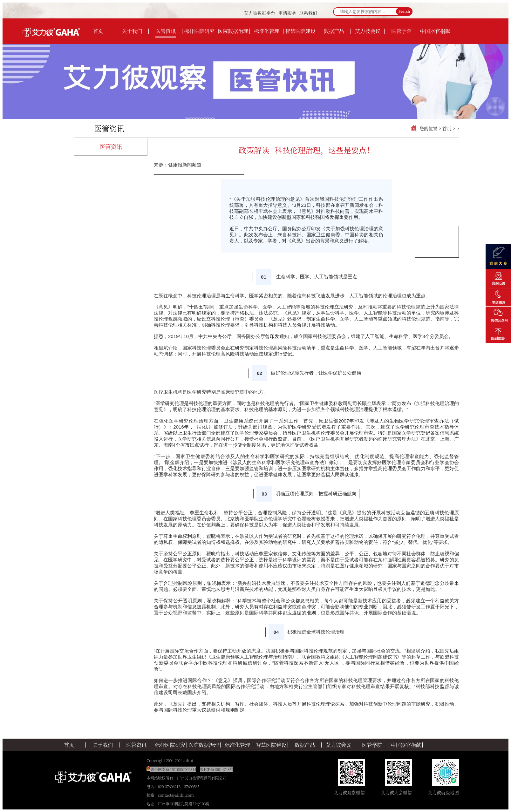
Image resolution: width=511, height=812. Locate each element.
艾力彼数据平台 (260, 13)
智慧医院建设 (271, 745)
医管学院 (372, 745)
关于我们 (103, 745)
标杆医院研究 (170, 745)
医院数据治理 (204, 745)
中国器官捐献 (406, 745)
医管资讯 (109, 128)
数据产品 (305, 745)
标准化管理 (237, 745)
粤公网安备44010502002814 (173, 769)
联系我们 (308, 13)
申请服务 (287, 13)
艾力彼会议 (338, 745)
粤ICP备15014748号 (217, 769)
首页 (447, 128)
